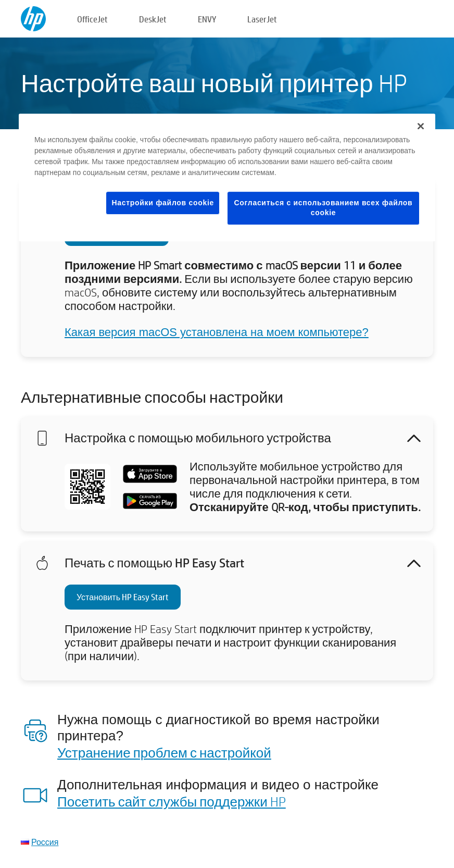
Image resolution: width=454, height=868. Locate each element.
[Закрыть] (421, 126)
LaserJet (262, 19)
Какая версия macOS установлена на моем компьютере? (217, 332)
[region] (227, 177)
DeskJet (153, 19)
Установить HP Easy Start (123, 597)
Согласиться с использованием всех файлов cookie (324, 208)
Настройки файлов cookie (163, 203)
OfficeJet (92, 19)
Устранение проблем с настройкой (164, 752)
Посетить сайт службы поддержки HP (172, 801)
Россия (45, 842)
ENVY (207, 19)
